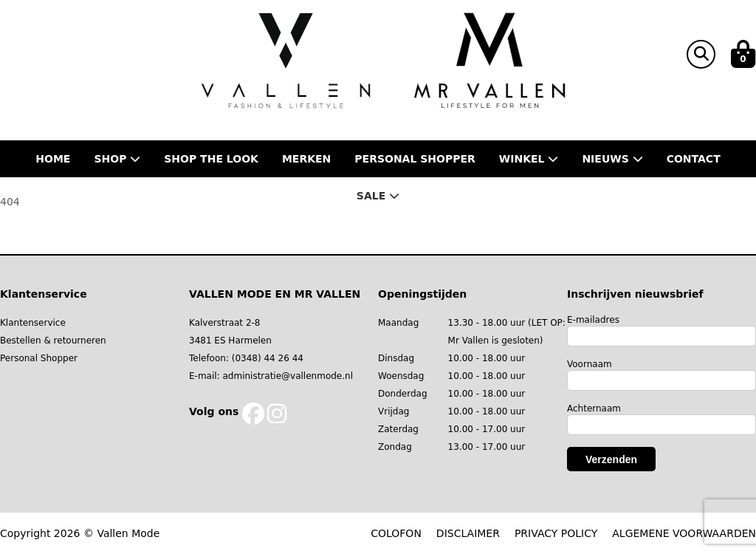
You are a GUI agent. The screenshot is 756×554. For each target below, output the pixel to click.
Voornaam (590, 364)
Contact (694, 159)
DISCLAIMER (468, 533)
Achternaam (594, 408)
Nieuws (612, 159)
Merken (306, 159)
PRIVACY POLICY (556, 533)
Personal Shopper (39, 358)
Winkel (529, 159)
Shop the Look (211, 159)
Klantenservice (33, 323)
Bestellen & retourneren (53, 341)
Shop (117, 159)
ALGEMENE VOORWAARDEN (684, 533)
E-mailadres (593, 320)
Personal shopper (415, 159)
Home (53, 159)
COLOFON (396, 533)
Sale (378, 196)
